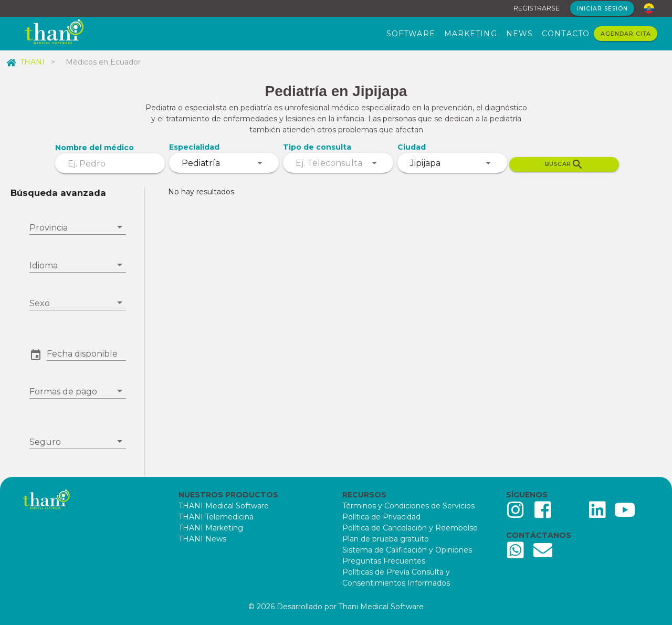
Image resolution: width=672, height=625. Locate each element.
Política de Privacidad (381, 517)
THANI (25, 62)
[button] (86, 353)
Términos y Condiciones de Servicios (408, 506)
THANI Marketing (211, 528)
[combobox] (224, 163)
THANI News (202, 539)
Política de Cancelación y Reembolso (410, 528)
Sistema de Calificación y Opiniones (407, 550)
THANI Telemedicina (216, 517)
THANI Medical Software (224, 506)
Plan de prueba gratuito (386, 539)
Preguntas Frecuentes (384, 561)
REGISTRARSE (537, 8)
